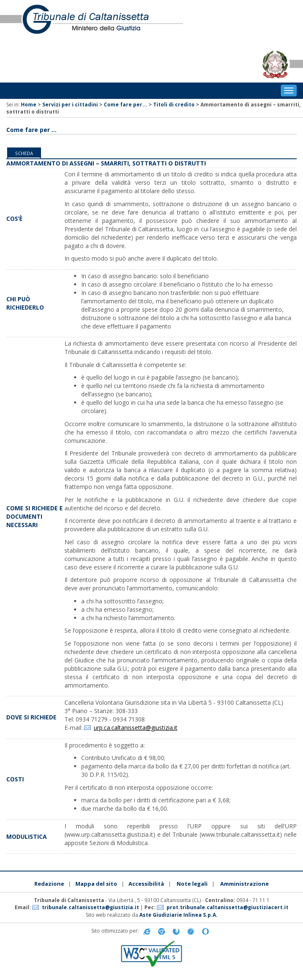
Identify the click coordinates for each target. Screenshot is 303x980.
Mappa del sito (96, 884)
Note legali (192, 884)
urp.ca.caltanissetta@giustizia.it (136, 728)
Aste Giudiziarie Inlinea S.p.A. (178, 915)
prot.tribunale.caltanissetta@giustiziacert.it (227, 907)
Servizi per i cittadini (70, 105)
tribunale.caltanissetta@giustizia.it (90, 907)
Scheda (24, 153)
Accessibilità (146, 884)
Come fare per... (126, 105)
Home (29, 105)
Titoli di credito (174, 105)
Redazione (49, 884)
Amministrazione (244, 884)
